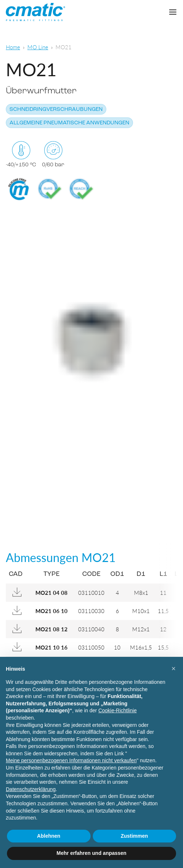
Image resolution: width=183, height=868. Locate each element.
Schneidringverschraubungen (56, 110)
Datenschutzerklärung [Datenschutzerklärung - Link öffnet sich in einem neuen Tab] (31, 789)
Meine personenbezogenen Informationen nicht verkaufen (71, 760)
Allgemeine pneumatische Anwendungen (69, 123)
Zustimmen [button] (134, 836)
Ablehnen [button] (49, 836)
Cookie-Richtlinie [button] (117, 710)
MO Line (38, 47)
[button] (174, 669)
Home (13, 47)
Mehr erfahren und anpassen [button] (91, 853)
